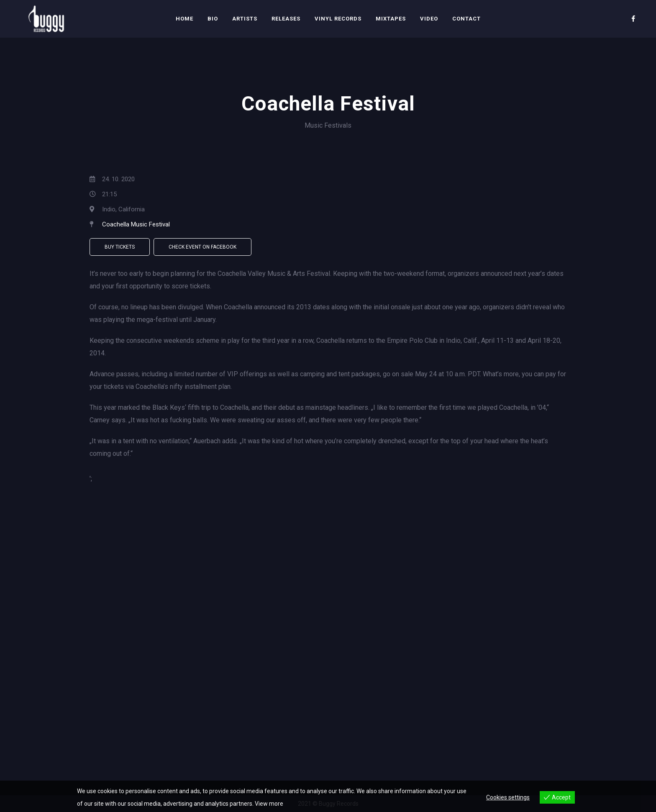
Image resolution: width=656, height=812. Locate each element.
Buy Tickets (120, 247)
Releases (286, 19)
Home (184, 19)
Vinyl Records (338, 19)
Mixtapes (391, 19)
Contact (466, 19)
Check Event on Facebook (202, 247)
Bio (213, 19)
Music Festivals (328, 125)
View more (269, 804)
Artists (245, 19)
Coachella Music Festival (136, 224)
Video (429, 19)
